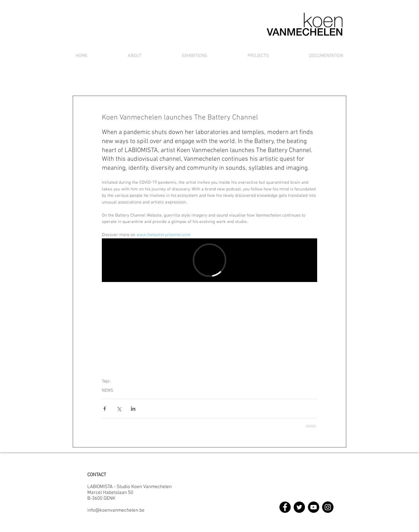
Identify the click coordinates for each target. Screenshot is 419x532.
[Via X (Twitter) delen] (119, 409)
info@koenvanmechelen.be (116, 510)
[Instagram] (328, 507)
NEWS (108, 390)
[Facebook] (285, 507)
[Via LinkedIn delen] (133, 409)
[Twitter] (299, 507)
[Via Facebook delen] (105, 409)
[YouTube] (314, 507)
